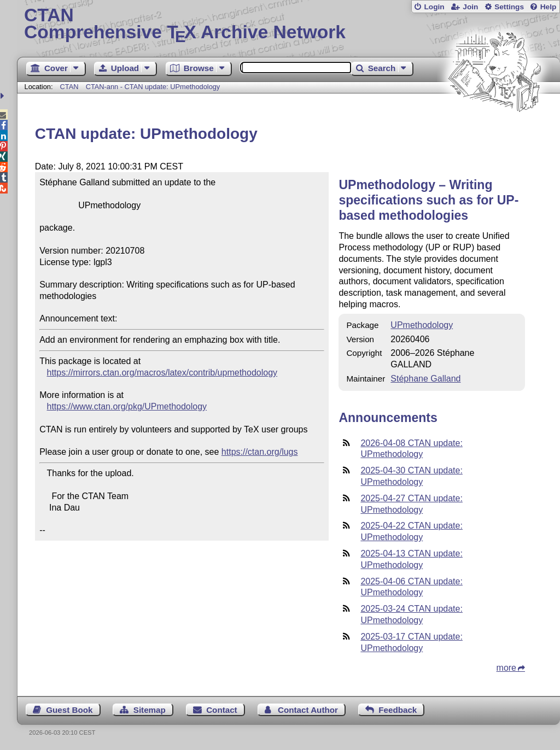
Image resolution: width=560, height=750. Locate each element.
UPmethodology (422, 325)
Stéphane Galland (425, 379)
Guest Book (69, 710)
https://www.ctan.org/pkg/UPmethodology (127, 406)
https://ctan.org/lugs (260, 452)
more (506, 668)
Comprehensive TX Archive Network (288, 25)
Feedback (398, 710)
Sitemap (150, 710)
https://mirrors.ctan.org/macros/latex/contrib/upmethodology (162, 373)
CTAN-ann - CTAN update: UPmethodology (153, 87)
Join (470, 7)
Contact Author (308, 710)
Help (549, 7)
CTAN (69, 87)
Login (434, 7)
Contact (222, 710)
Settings (509, 7)
